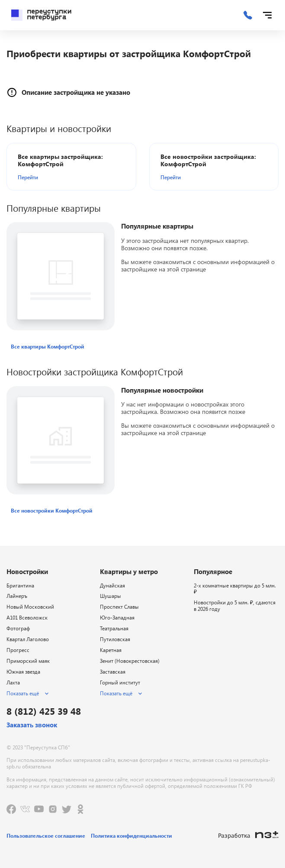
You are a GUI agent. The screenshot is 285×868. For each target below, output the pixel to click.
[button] (67, 177)
